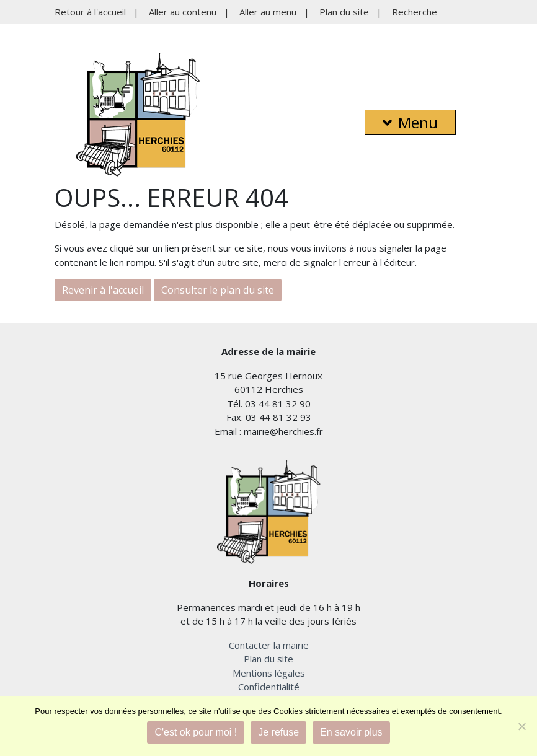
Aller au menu (268, 12)
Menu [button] (410, 122)
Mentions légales (269, 673)
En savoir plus (351, 732)
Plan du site (344, 12)
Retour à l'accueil (90, 12)
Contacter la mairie (269, 645)
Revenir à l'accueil (103, 290)
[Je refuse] (521, 726)
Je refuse (278, 732)
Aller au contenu (183, 12)
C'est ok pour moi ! (196, 732)
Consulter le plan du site (218, 290)
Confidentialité (269, 687)
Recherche (415, 12)
